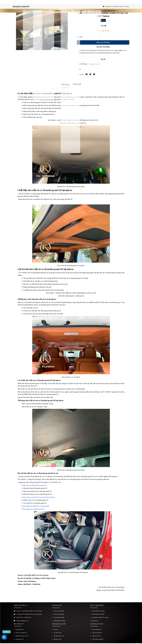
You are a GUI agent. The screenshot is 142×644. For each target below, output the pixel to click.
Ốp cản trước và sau (59, 637)
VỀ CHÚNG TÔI (57, 606)
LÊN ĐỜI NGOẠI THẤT (59, 625)
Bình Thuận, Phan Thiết (98, 615)
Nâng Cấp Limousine (116, 2)
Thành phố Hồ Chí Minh (98, 612)
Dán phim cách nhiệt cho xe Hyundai (35, 507)
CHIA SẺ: (81, 75)
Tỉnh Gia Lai (95, 621)
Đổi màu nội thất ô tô (21, 633)
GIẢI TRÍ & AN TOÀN (97, 625)
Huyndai (127, 7)
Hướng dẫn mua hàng (59, 621)
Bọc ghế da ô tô (20, 630)
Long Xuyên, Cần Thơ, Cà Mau (100, 618)
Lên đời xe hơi (58, 633)
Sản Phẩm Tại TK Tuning (59, 2)
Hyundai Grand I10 (21, 7)
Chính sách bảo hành (59, 615)
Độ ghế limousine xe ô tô (22, 637)
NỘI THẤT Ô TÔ (19, 625)
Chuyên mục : (83, 65)
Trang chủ (20, 2)
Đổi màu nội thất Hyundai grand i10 (35, 486)
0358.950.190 (20, 618)
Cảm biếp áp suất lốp (98, 640)
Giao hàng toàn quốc (59, 618)
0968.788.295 (28, 618)
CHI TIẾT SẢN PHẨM (103, 48)
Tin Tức (100, 2)
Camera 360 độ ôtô (97, 633)
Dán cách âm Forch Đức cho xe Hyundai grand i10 (39, 498)
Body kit (56, 630)
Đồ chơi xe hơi (36, 2)
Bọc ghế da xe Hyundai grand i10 (34, 510)
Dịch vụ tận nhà (83, 2)
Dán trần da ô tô (20, 640)
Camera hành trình (97, 630)
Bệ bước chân (57, 640)
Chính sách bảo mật (59, 612)
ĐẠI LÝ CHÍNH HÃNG (97, 606)
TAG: (80, 70)
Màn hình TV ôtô (96, 637)
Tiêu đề (103, 60)
